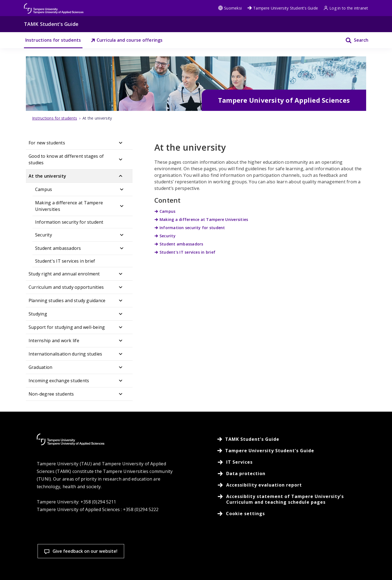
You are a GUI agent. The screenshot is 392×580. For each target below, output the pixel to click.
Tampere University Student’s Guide (283, 8)
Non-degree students (51, 394)
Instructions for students (53, 40)
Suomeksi (230, 8)
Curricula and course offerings (127, 40)
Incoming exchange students (59, 381)
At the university (47, 176)
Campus (44, 189)
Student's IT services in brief (65, 261)
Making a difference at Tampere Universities (69, 206)
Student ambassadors (58, 248)
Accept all (278, 549)
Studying (38, 314)
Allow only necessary (349, 549)
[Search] (353, 40)
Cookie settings (206, 549)
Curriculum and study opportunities (66, 287)
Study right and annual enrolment (64, 274)
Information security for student (69, 222)
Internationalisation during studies (65, 354)
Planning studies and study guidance (67, 300)
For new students (47, 143)
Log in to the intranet (346, 8)
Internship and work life (54, 341)
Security (44, 235)
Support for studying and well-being (67, 327)
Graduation (40, 367)
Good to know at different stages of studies (66, 159)
